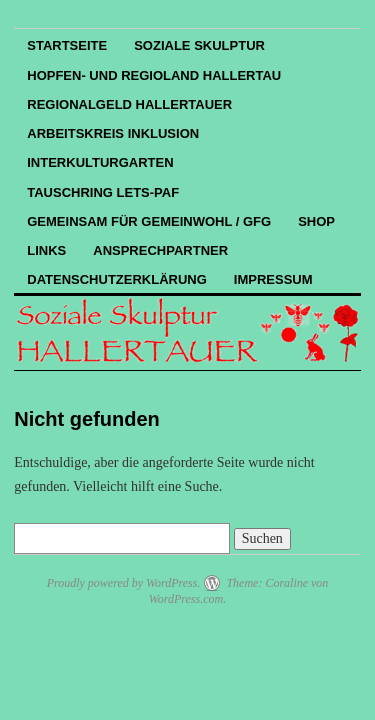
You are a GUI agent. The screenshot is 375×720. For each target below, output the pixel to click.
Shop (316, 221)
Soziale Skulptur (199, 45)
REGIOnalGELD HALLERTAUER (129, 104)
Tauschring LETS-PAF (103, 192)
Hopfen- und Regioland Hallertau (154, 75)
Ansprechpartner (160, 250)
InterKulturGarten (100, 162)
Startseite (67, 45)
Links (46, 250)
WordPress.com (186, 599)
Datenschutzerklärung (117, 279)
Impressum (273, 279)
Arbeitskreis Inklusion (113, 133)
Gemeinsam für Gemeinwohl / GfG (149, 221)
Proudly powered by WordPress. (124, 583)
